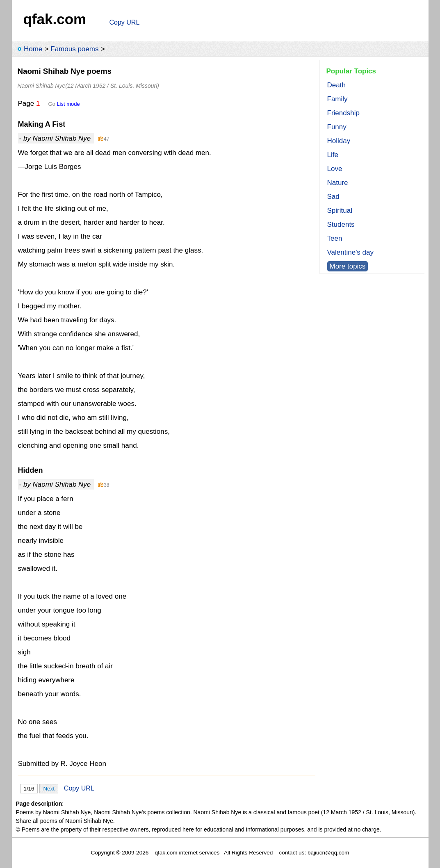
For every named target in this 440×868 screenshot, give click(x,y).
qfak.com (55, 19)
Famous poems (74, 49)
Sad (333, 197)
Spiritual (340, 211)
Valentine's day (351, 252)
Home (33, 49)
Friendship (343, 113)
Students (341, 224)
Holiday (339, 141)
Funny (337, 127)
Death (336, 85)
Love (335, 169)
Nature (338, 183)
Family (337, 99)
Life (333, 155)
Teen (335, 238)
